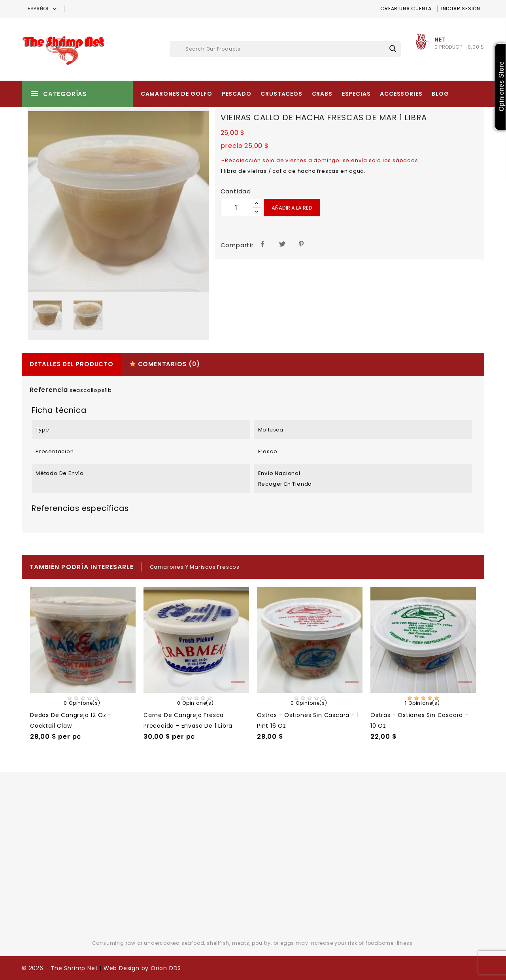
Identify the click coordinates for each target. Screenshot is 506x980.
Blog (440, 94)
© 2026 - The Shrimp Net (60, 968)
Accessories (401, 94)
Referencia (49, 390)
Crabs (322, 94)
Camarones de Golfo (177, 94)
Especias (356, 94)
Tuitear (282, 243)
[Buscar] (285, 49)
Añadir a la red (292, 208)
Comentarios (165, 364)
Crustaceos (281, 94)
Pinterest (302, 243)
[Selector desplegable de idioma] (43, 9)
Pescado (237, 94)
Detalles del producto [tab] (72, 364)
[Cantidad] (236, 208)
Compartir (263, 243)
